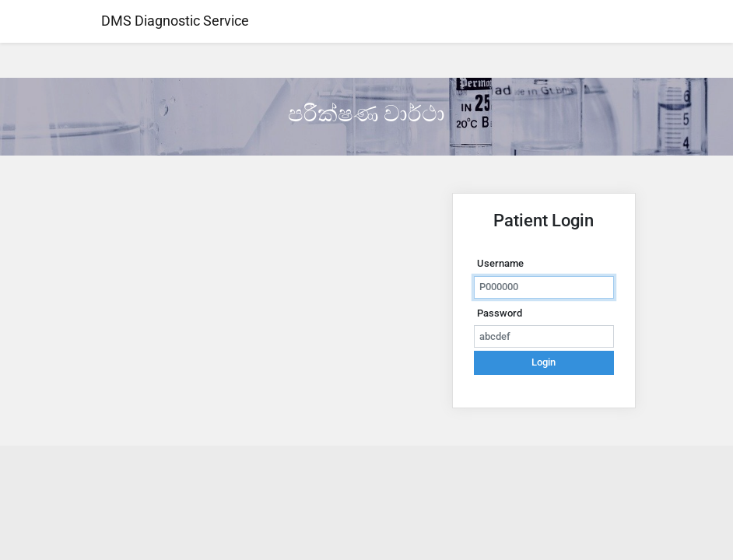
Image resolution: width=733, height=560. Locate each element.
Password (500, 313)
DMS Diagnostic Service (174, 21)
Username (500, 263)
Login (544, 362)
